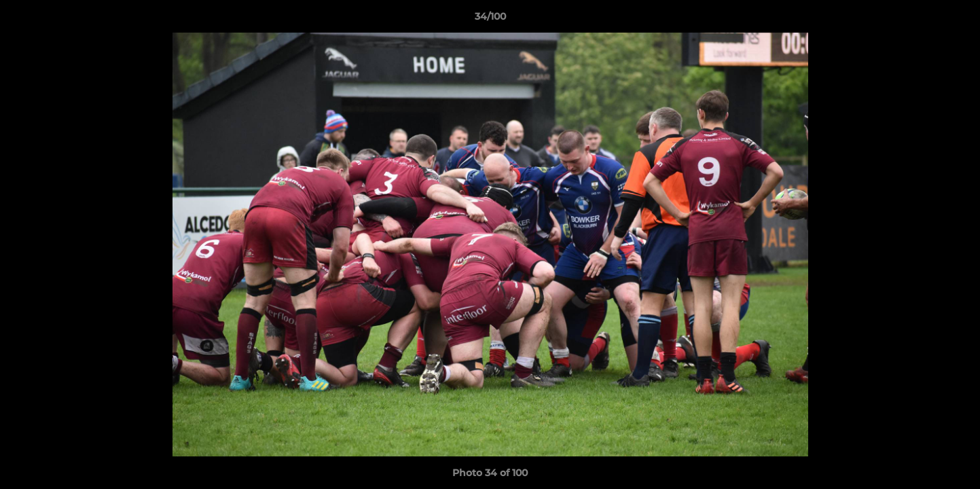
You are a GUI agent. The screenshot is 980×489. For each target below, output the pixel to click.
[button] (956, 20)
